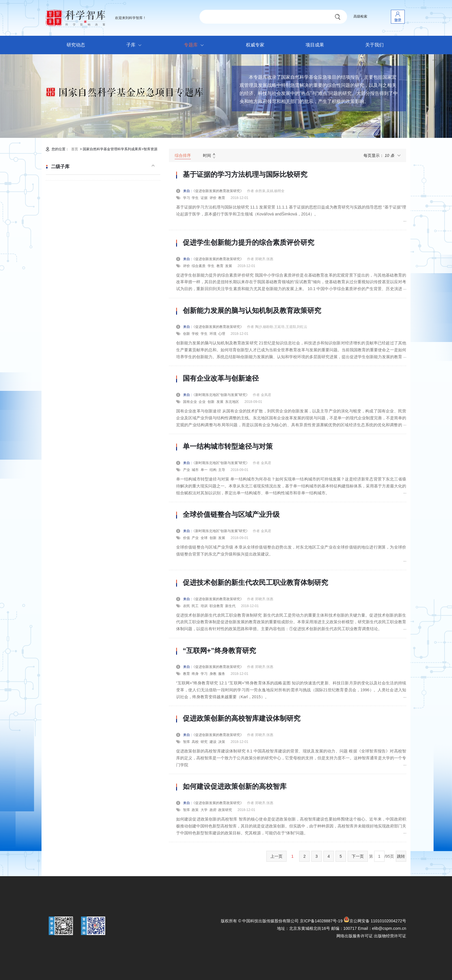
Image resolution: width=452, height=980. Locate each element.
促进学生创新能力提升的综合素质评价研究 (248, 243)
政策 (195, 810)
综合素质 (199, 266)
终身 (195, 674)
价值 (187, 538)
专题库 (195, 45)
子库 (135, 45)
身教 (213, 674)
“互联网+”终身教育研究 (219, 651)
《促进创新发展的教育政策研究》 (219, 191)
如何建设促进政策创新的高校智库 (235, 786)
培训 (204, 606)
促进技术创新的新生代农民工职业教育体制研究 (255, 583)
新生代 (230, 606)
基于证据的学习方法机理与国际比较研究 (245, 174)
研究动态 (76, 45)
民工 (195, 606)
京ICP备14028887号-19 (321, 921)
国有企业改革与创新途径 (221, 378)
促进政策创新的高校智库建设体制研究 (242, 718)
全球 (204, 538)
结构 (213, 470)
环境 (213, 334)
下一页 (358, 856)
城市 (195, 470)
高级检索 (360, 16)
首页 (75, 149)
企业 (202, 402)
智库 (187, 742)
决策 (222, 742)
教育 (222, 198)
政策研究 (225, 810)
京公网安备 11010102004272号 (375, 921)
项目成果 (315, 45)
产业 (187, 470)
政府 (213, 810)
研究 (204, 742)
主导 (222, 470)
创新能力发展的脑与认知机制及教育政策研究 (252, 311)
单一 (204, 470)
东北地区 (232, 402)
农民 (187, 606)
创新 (187, 334)
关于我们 (374, 45)
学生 (195, 198)
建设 (213, 742)
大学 (204, 810)
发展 (229, 266)
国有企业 (190, 402)
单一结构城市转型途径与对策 (228, 446)
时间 (207, 155)
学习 (187, 198)
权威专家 (255, 45)
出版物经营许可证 (390, 936)
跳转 (401, 856)
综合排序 (183, 155)
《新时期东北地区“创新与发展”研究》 (222, 395)
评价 (213, 198)
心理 (222, 334)
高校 (195, 742)
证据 (204, 198)
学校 (195, 334)
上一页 (276, 856)
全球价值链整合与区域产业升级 (231, 515)
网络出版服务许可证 (355, 936)
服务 (222, 674)
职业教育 (216, 606)
